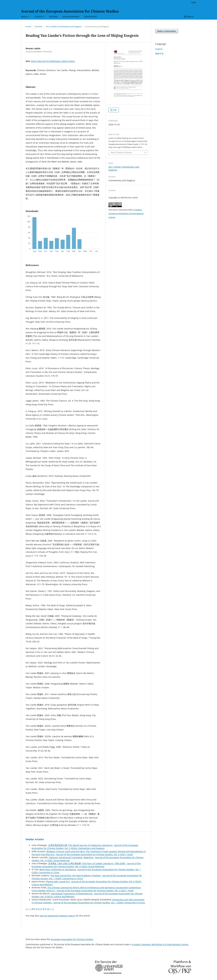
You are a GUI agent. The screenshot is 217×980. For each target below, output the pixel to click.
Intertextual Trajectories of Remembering (72, 894)
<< (27, 909)
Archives (54, 16)
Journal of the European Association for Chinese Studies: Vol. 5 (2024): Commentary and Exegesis (85, 847)
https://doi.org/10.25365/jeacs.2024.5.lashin (53, 61)
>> (53, 909)
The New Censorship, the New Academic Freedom (76, 875)
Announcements (71, 16)
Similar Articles (35, 839)
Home (28, 26)
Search (189, 16)
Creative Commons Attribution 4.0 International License (126, 213)
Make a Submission (167, 31)
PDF (115, 110)
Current (39, 16)
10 (48, 909)
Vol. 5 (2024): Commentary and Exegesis (64, 26)
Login (193, 2)
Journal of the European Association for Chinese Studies (70, 11)
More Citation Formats (121, 152)
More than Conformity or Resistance (58, 869)
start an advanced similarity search (57, 916)
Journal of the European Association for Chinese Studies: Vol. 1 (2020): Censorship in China (99, 903)
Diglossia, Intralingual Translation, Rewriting (71, 857)
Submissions (90, 16)
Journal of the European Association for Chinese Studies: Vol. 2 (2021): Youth (94, 854)
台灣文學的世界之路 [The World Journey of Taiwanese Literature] (81, 845)
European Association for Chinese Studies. (72, 939)
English (159, 49)
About (24, 16)
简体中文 (159, 54)
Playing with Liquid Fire (58, 881)
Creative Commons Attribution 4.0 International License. (160, 944)
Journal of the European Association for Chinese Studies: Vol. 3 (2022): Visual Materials (86, 865)
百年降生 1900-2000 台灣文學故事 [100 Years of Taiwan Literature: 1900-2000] (87, 863)
